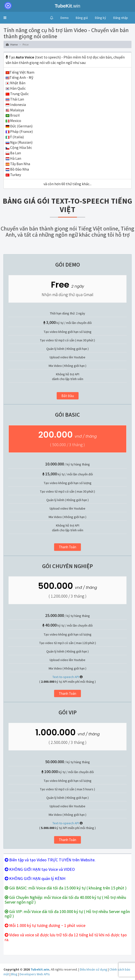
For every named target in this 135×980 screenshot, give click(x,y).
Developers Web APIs (35, 974)
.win (41, 6)
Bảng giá (82, 18)
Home (12, 44)
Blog (14, 974)
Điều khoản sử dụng (93, 969)
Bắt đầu (68, 396)
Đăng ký (100, 18)
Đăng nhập (121, 18)
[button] (5, 18)
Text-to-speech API (66, 677)
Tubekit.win (40, 969)
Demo (65, 18)
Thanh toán (67, 547)
